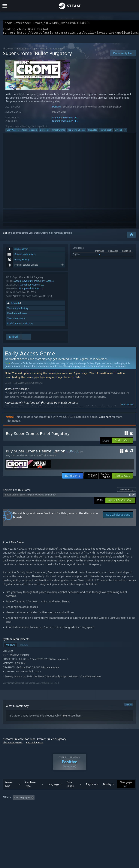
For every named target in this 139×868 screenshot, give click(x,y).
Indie (37, 283)
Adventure (27, 283)
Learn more (120, 368)
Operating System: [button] (13, 810)
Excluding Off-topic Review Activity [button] (60, 805)
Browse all (127, 492)
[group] (69, 808)
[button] (122, 443)
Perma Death (106, 132)
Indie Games (23, 51)
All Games (8, 51)
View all (128, 707)
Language (53, 792)
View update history (18, 310)
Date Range (70, 792)
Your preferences (34, 745)
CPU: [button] (32, 810)
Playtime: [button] (89, 805)
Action (18, 283)
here (64, 718)
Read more (127, 407)
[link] (98, 478)
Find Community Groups (20, 326)
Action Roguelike (29, 132)
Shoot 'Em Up (59, 132)
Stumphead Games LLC (65, 120)
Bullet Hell (45, 132)
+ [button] (125, 132)
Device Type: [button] (61, 810)
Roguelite (92, 132)
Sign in (6, 235)
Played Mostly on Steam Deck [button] (115, 805)
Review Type (9, 792)
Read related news (17, 315)
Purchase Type (30, 792)
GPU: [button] (45, 810)
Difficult (118, 132)
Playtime (91, 792)
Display (107, 792)
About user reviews (13, 745)
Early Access (13, 132)
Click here (105, 419)
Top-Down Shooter (77, 132)
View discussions (16, 321)
